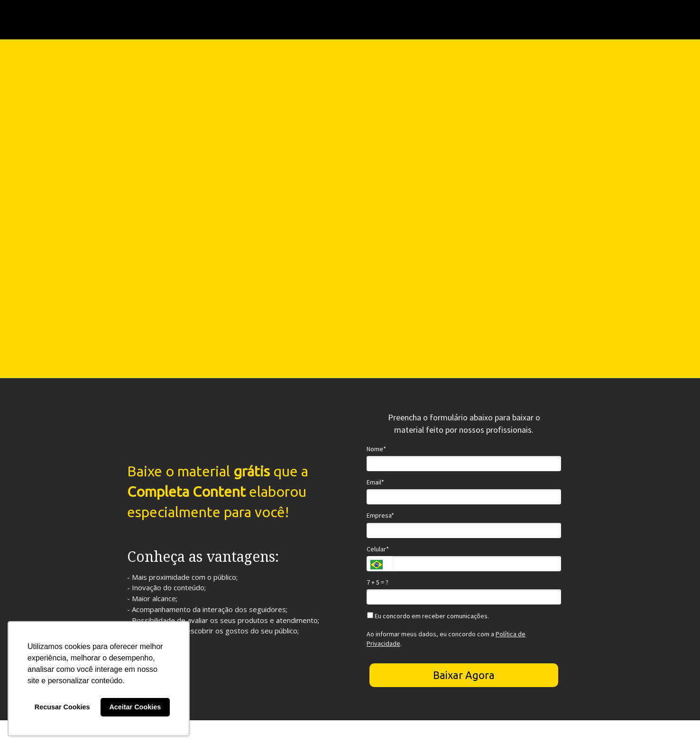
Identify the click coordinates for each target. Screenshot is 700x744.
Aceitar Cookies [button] (135, 707)
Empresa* (380, 516)
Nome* (376, 449)
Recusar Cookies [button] (62, 707)
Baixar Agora (464, 675)
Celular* (378, 549)
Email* (375, 482)
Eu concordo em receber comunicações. (428, 616)
